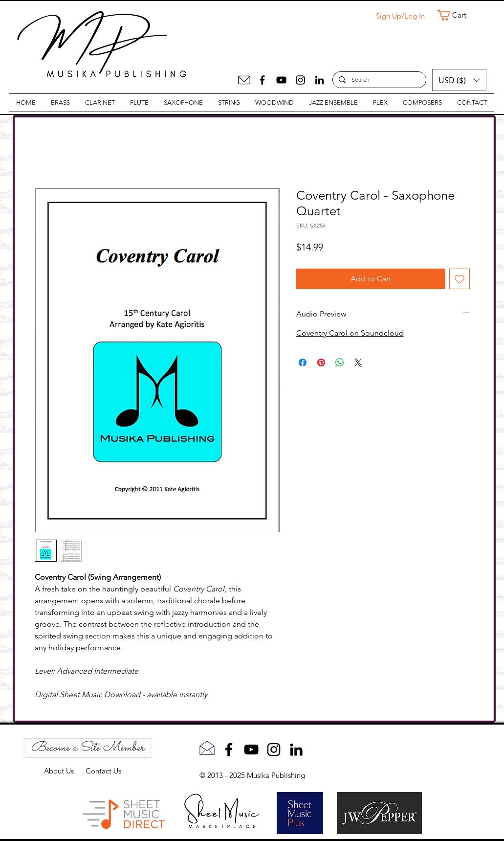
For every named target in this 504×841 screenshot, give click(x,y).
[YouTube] (281, 80)
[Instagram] (300, 80)
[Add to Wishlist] (460, 279)
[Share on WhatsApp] (340, 363)
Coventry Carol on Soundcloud (350, 333)
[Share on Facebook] (303, 363)
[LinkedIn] (319, 80)
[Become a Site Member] (88, 748)
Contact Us (103, 771)
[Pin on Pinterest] (321, 363)
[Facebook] (262, 80)
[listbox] (459, 80)
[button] (458, 15)
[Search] (378, 80)
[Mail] (244, 80)
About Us (65, 771)
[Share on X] (358, 363)
